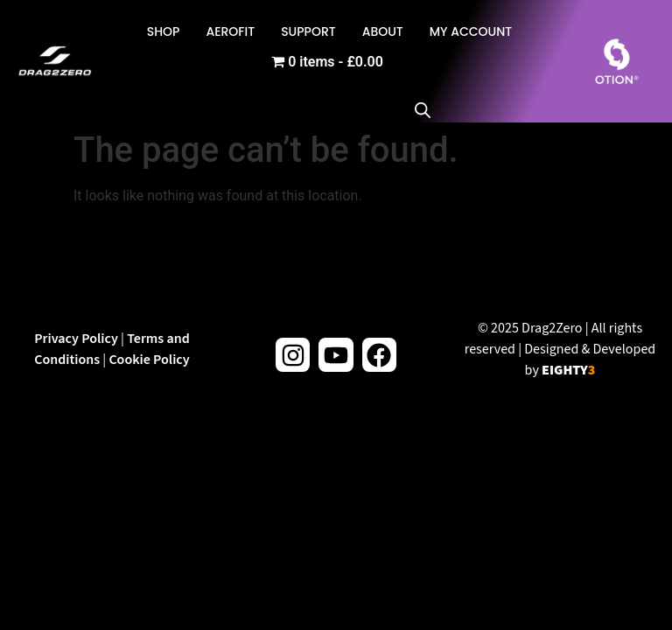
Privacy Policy (76, 339)
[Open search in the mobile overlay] (431, 62)
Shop (164, 32)
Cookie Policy (149, 360)
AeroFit (230, 32)
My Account (471, 32)
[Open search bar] (423, 109)
